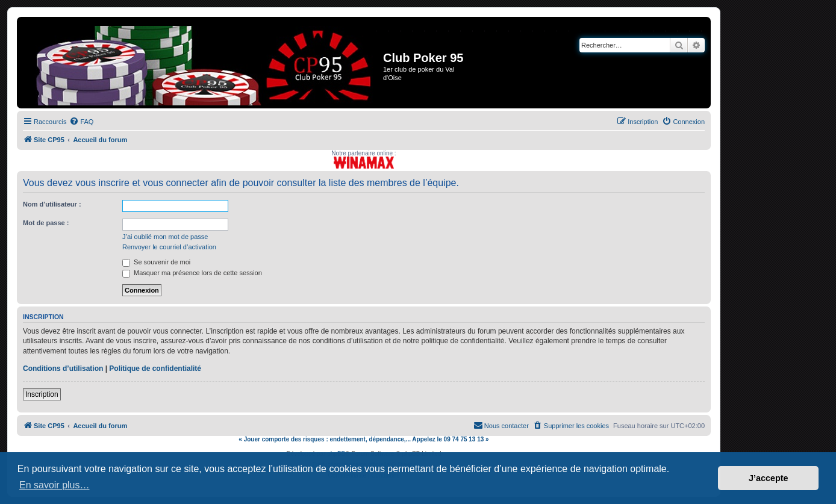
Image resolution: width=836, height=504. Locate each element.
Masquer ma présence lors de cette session (192, 273)
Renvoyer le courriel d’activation (169, 247)
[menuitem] (81, 122)
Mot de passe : (46, 223)
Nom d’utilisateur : (52, 204)
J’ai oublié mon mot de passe (165, 237)
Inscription (42, 394)
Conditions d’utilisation (63, 369)
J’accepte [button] (769, 478)
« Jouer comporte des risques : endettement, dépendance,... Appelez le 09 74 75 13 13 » (363, 439)
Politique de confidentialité (155, 369)
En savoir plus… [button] (55, 485)
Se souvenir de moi (156, 262)
